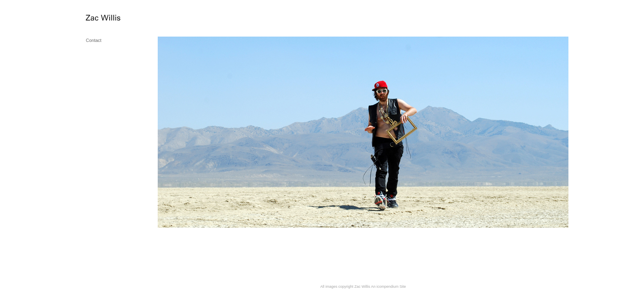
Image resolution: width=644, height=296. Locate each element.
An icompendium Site (388, 287)
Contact (94, 40)
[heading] (106, 18)
